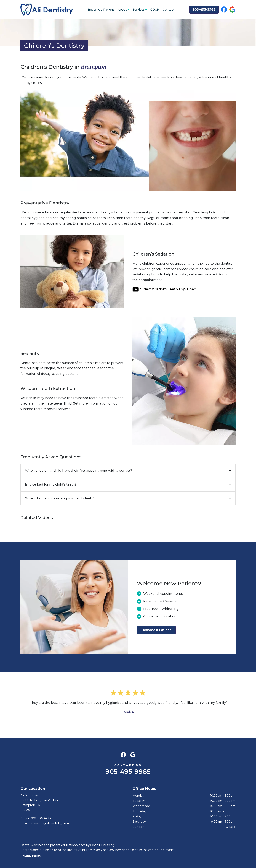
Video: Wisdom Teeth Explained (168, 289)
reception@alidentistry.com (49, 823)
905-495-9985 (204, 9)
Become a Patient (101, 10)
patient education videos (68, 845)
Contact (169, 10)
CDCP (155, 10)
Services (139, 10)
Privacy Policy (31, 856)
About (122, 10)
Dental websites (32, 845)
